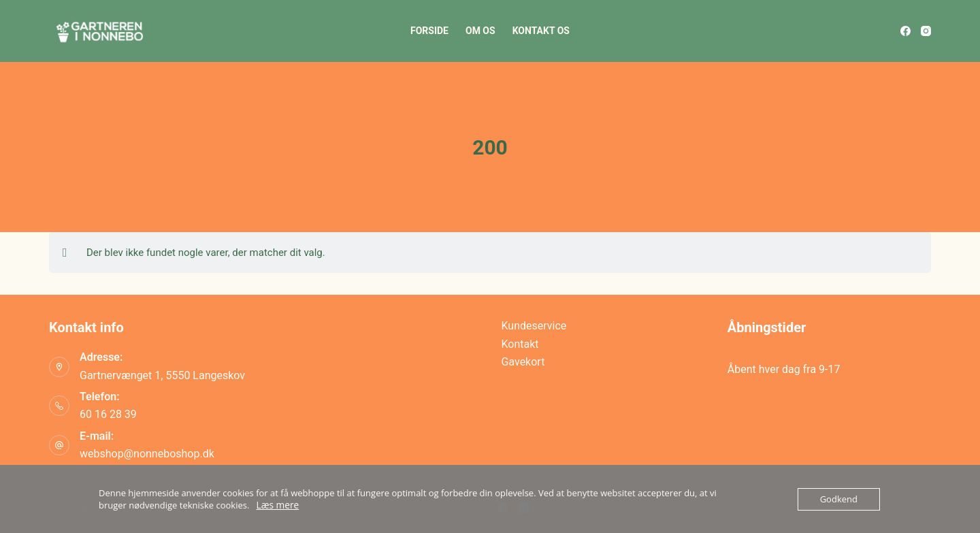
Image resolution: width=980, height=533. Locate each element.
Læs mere (277, 505)
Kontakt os (541, 31)
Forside (429, 31)
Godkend (839, 499)
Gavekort (523, 362)
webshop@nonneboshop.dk (147, 454)
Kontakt (520, 344)
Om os (480, 31)
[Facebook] (905, 31)
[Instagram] (926, 31)
